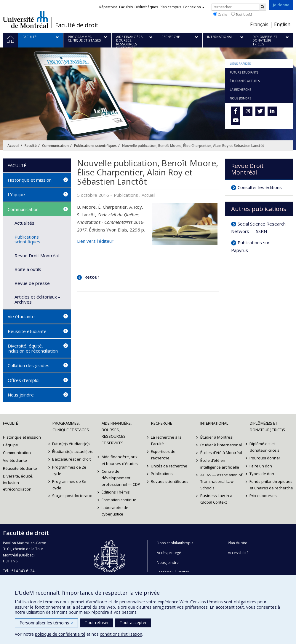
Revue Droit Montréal (37, 256)
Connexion (194, 7)
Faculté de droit (77, 25)
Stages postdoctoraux (72, 496)
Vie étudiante (21, 316)
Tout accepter (133, 622)
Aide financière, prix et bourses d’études (120, 460)
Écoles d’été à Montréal (221, 453)
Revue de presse (32, 283)
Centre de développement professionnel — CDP (121, 478)
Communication (55, 146)
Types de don (262, 474)
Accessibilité (238, 553)
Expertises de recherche (163, 455)
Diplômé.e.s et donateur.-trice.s (265, 447)
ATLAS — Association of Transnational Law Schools (221, 481)
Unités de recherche (169, 466)
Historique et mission (30, 180)
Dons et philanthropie (175, 543)
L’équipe (16, 194)
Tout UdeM (241, 14)
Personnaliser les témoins (46, 623)
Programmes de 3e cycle (69, 485)
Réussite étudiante (27, 331)
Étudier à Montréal (217, 437)
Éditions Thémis (116, 492)
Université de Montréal (26, 19)
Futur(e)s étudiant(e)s (72, 444)
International (214, 423)
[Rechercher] (263, 7)
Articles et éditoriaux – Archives (37, 299)
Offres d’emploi (24, 380)
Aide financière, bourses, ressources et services (117, 433)
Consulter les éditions (260, 187)
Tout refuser (97, 622)
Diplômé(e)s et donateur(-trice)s (267, 426)
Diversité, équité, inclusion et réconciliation (33, 348)
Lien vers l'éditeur (95, 241)
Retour (91, 277)
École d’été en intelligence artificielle (220, 464)
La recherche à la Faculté (167, 440)
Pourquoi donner (265, 458)
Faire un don (261, 466)
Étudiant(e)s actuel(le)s (73, 451)
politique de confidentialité (60, 634)
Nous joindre (21, 395)
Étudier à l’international (221, 445)
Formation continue (119, 500)
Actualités (24, 223)
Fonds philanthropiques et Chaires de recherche (271, 485)
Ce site (220, 14)
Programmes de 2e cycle (69, 470)
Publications (162, 474)
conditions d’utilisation (121, 634)
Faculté (31, 146)
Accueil (13, 146)
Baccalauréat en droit (72, 459)
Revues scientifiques (170, 481)
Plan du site (237, 543)
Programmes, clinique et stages (71, 426)
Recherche (162, 423)
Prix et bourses (263, 496)
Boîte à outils (28, 269)
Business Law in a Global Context (216, 499)
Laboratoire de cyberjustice (115, 511)
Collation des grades (29, 365)
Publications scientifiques (95, 146)
